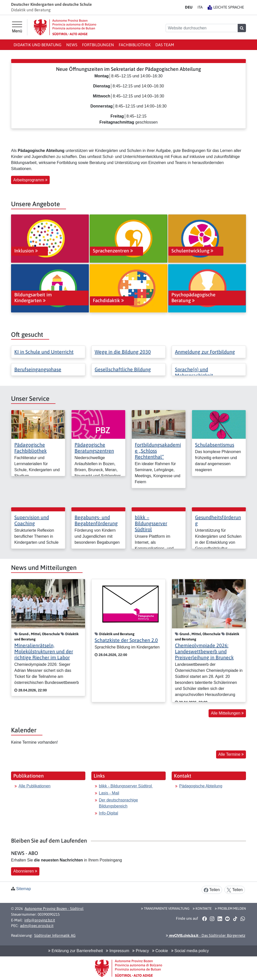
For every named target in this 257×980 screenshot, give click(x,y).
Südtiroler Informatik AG (55, 935)
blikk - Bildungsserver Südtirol (126, 786)
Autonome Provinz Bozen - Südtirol (54, 909)
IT (200, 7)
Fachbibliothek (135, 45)
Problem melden (230, 908)
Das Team (165, 45)
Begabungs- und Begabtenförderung (96, 520)
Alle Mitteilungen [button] (227, 713)
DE (189, 7)
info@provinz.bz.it (40, 920)
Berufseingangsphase (38, 369)
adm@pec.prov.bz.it (37, 926)
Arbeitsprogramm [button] (30, 180)
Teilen (212, 890)
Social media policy (190, 951)
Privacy (141, 951)
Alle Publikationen (35, 786)
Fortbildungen (98, 45)
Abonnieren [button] (25, 871)
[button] (204, 918)
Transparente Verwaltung (165, 908)
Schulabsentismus (215, 445)
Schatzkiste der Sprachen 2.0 (126, 640)
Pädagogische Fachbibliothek (30, 448)
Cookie (160, 951)
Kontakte (202, 908)
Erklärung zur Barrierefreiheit (76, 951)
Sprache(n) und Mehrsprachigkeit (194, 372)
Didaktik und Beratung (38, 45)
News (72, 45)
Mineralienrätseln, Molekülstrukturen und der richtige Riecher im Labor (44, 651)
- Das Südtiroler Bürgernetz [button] (206, 935)
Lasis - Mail (109, 793)
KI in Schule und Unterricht (44, 352)
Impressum (118, 951)
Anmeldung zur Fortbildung (205, 352)
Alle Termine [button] (231, 754)
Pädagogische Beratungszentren (94, 448)
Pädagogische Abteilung (201, 786)
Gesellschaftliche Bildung (123, 369)
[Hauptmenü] (17, 27)
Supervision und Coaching (32, 520)
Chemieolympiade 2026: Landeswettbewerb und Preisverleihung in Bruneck (204, 651)
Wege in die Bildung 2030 (123, 352)
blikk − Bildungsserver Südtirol (151, 523)
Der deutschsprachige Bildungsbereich (118, 803)
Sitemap (23, 889)
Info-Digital (108, 813)
